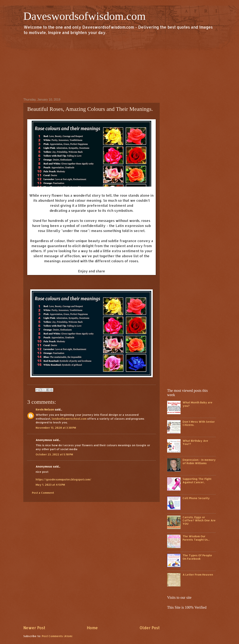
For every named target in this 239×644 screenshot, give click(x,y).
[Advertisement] (119, 66)
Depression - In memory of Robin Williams (199, 461)
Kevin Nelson (45, 409)
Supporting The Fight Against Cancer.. (197, 481)
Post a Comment (43, 493)
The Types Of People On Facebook (197, 557)
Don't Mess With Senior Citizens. (199, 423)
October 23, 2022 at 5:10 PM (54, 454)
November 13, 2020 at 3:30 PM (56, 428)
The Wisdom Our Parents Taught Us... (196, 538)
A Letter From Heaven (198, 575)
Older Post (150, 628)
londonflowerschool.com (69, 419)
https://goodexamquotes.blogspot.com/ (63, 479)
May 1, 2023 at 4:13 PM (50, 485)
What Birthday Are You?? (195, 442)
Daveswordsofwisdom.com (84, 16)
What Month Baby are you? (198, 404)
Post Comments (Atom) (57, 636)
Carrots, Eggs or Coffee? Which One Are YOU (199, 520)
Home (92, 628)
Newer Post (34, 628)
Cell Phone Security (196, 498)
